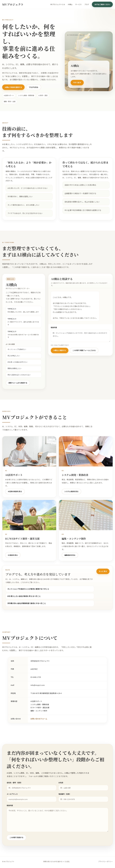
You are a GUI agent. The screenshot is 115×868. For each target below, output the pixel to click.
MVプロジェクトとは (58, 4)
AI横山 (70, 4)
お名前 (61, 788)
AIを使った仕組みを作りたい (13, 362)
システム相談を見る (71, 496)
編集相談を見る (70, 560)
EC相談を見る (13, 560)
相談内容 (58, 328)
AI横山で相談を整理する (13, 87)
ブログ (87, 4)
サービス (78, 4)
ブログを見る (34, 87)
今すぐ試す (77, 82)
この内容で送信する (17, 843)
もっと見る (103, 576)
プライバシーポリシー (106, 863)
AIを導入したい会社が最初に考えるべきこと (24, 601)
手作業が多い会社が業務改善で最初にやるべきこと (27, 608)
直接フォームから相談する (14, 383)
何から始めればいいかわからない (15, 375)
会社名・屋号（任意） (15, 788)
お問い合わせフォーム (39, 724)
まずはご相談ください (102, 4)
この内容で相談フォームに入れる (88, 351)
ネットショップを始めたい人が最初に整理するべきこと (28, 594)
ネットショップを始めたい (13, 350)
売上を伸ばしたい (9, 356)
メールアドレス (12, 799)
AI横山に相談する (64, 351)
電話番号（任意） (65, 799)
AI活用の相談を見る (15, 496)
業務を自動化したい (10, 369)
